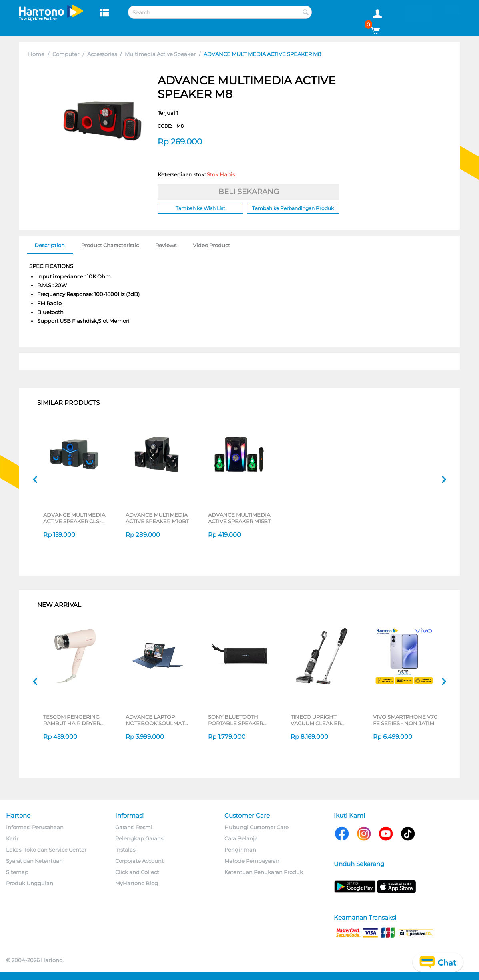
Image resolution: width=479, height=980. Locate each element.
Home (36, 54)
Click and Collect (137, 872)
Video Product (211, 245)
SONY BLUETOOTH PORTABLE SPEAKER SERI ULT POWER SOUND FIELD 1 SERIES (238, 720)
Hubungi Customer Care (257, 827)
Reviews (166, 245)
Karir (12, 838)
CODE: (171, 126)
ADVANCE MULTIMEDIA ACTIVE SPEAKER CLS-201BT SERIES (74, 518)
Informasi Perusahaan (35, 827)
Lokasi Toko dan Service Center (46, 850)
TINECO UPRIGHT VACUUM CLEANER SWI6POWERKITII (316, 720)
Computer (66, 54)
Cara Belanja (241, 838)
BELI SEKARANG (249, 192)
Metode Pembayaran (252, 861)
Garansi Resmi (134, 827)
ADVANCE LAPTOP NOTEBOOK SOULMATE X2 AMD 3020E (157, 720)
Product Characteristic (110, 245)
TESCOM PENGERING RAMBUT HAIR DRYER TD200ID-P (72, 720)
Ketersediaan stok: (196, 174)
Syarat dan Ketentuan (34, 861)
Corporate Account (139, 861)
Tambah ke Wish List (200, 208)
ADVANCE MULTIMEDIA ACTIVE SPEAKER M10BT (157, 518)
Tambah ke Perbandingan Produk (293, 208)
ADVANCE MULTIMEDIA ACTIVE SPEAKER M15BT (239, 518)
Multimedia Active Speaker (160, 54)
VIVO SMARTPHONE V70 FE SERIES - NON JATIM (405, 720)
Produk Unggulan (30, 883)
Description (50, 245)
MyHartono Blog (137, 883)
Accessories (102, 54)
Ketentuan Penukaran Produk (264, 872)
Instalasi (126, 850)
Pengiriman (240, 850)
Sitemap (17, 872)
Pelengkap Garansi (140, 838)
